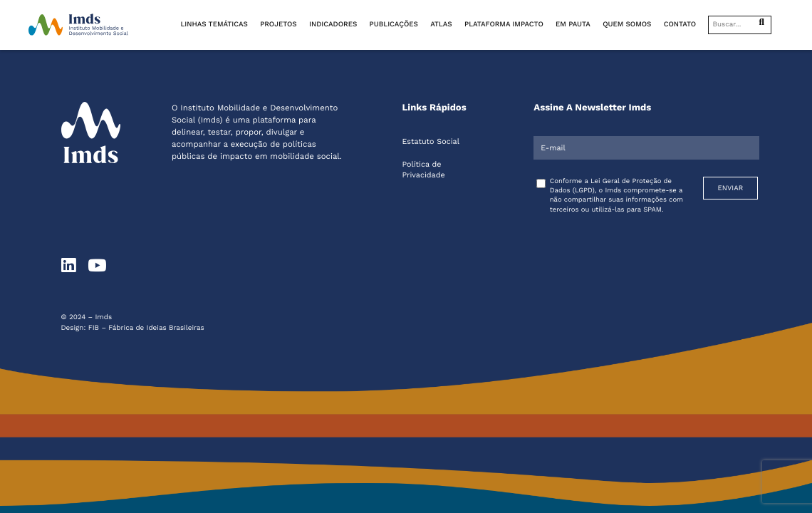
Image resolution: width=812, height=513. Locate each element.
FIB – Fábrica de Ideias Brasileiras (146, 328)
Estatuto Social (430, 141)
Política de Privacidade (423, 170)
